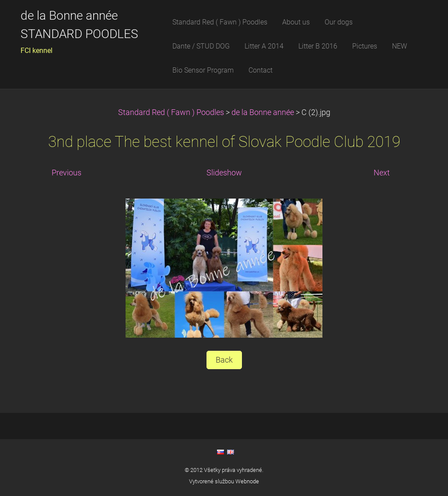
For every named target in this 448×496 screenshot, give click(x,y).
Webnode (247, 481)
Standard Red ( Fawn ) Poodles (172, 112)
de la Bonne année (264, 112)
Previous (66, 173)
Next (382, 173)
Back (224, 360)
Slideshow (224, 173)
